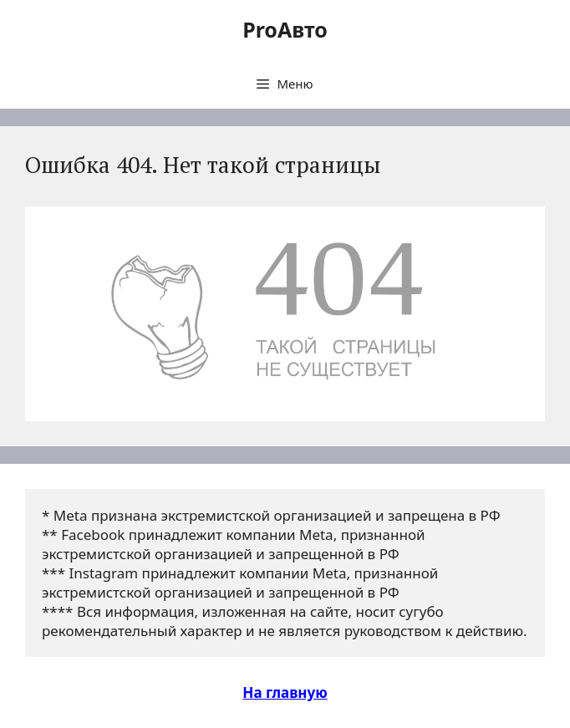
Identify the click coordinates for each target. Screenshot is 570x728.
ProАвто (285, 29)
